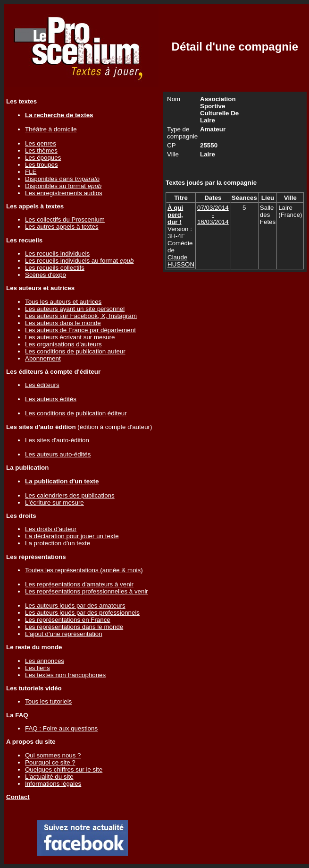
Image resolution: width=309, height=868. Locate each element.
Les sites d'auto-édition (57, 440)
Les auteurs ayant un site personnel (75, 309)
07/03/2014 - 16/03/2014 (213, 215)
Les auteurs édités (51, 399)
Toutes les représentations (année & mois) (84, 570)
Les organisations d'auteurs (63, 344)
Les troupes (42, 165)
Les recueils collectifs (55, 268)
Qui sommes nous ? (53, 755)
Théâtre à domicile (51, 129)
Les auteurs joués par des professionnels (82, 613)
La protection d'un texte (58, 543)
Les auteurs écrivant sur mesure (70, 337)
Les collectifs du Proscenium (65, 219)
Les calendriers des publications (70, 495)
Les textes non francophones (65, 675)
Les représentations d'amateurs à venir (79, 584)
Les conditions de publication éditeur (76, 413)
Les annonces (45, 661)
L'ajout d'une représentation (64, 634)
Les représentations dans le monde (74, 627)
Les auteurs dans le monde (63, 323)
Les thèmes (41, 150)
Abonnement (43, 358)
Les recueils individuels (57, 254)
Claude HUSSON (181, 261)
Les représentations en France (68, 620)
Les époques (43, 158)
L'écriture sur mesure (54, 503)
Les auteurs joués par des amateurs (75, 606)
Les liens (38, 668)
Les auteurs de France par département (80, 330)
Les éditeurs (42, 385)
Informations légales (53, 784)
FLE (31, 172)
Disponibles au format (63, 186)
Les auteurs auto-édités (58, 454)
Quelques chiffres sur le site (64, 769)
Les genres (41, 143)
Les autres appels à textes (62, 227)
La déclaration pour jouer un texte (72, 536)
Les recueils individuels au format (79, 261)
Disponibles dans (62, 179)
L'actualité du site (49, 777)
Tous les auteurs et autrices (63, 302)
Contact (18, 797)
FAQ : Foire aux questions (61, 728)
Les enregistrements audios (64, 193)
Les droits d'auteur (51, 529)
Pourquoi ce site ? (50, 762)
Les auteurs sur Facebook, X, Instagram (81, 316)
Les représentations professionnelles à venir (87, 591)
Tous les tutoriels (48, 701)
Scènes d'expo (46, 275)
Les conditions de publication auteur (75, 351)
